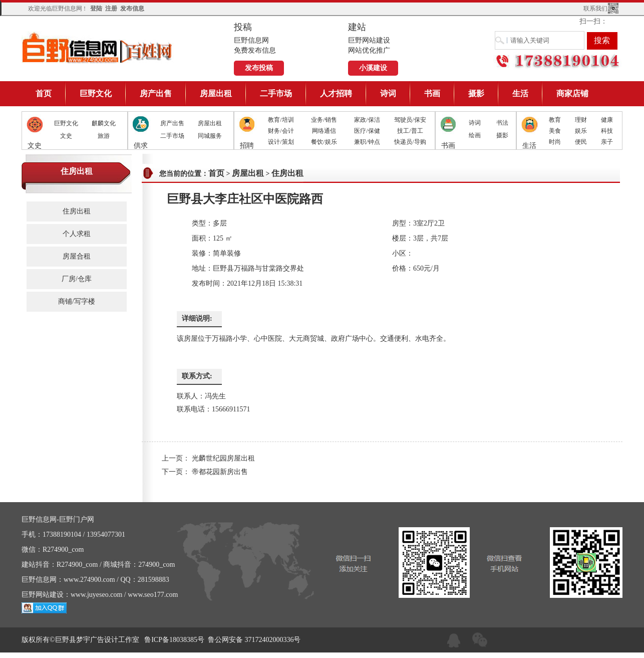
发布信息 (132, 9)
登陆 (96, 9)
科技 (607, 131)
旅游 (104, 136)
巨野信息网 (98, 47)
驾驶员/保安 (410, 120)
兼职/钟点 (367, 142)
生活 (520, 93)
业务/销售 (324, 120)
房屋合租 (77, 256)
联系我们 (595, 9)
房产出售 (156, 93)
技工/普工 (410, 131)
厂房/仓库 (77, 279)
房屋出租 (216, 93)
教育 (555, 120)
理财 (581, 120)
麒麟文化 (104, 123)
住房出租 (77, 211)
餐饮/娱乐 (324, 142)
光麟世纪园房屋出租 (223, 458)
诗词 (388, 93)
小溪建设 (373, 68)
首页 (44, 93)
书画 (432, 93)
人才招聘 (336, 93)
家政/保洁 (367, 120)
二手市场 (276, 93)
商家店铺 (572, 93)
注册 (111, 9)
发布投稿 (259, 68)
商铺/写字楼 (77, 301)
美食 (555, 131)
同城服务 (210, 136)
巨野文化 (96, 93)
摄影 (476, 93)
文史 (66, 136)
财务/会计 (281, 131)
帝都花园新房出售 (220, 472)
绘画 (475, 135)
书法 (502, 123)
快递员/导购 (410, 142)
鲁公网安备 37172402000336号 (254, 640)
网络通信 (324, 131)
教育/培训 (281, 120)
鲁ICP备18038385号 (174, 640)
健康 (607, 120)
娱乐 (581, 131)
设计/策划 (281, 142)
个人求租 (77, 234)
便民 (581, 142)
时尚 (555, 142)
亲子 (607, 142)
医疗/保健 (367, 131)
